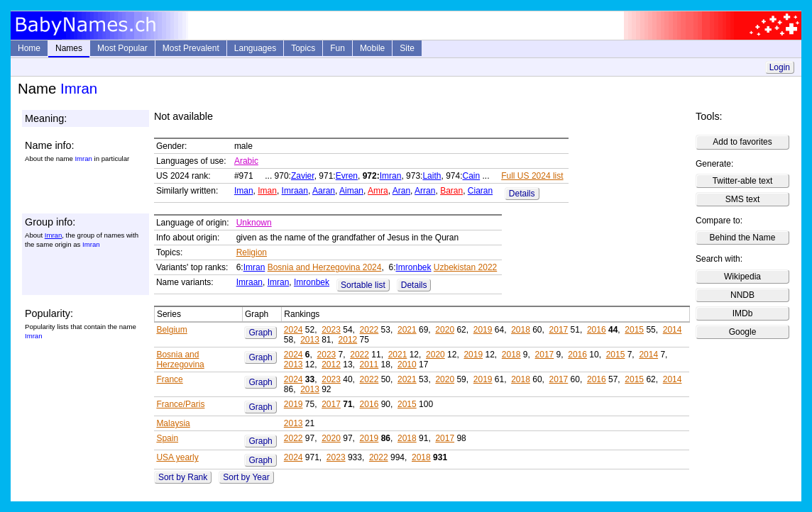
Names (69, 48)
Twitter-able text (743, 181)
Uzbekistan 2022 (465, 267)
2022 (369, 330)
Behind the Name (743, 238)
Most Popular (122, 48)
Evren (347, 176)
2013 (310, 340)
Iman (244, 191)
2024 (293, 330)
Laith (432, 176)
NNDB (742, 295)
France (169, 379)
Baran (451, 191)
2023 (331, 330)
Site (407, 48)
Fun (338, 48)
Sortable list (363, 285)
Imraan (295, 191)
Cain (472, 176)
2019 (483, 330)
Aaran (324, 191)
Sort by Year (246, 477)
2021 (407, 330)
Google (743, 332)
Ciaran (480, 191)
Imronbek (413, 267)
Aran (401, 191)
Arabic (246, 161)
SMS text (743, 199)
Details (522, 194)
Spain (167, 438)
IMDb (743, 313)
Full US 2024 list (532, 176)
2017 (559, 330)
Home (29, 48)
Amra (378, 191)
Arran (425, 191)
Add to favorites (742, 142)
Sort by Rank (183, 477)
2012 (348, 340)
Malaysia (173, 423)
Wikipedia (742, 277)
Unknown (254, 223)
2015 (634, 330)
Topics (303, 48)
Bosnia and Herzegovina (180, 360)
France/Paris (180, 404)
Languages (255, 48)
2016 (597, 330)
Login (780, 67)
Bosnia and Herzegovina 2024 (325, 267)
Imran (391, 176)
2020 (445, 330)
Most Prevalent (191, 48)
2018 (521, 330)
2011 (369, 364)
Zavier (303, 176)
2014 (673, 330)
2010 (407, 364)
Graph (260, 333)
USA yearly (177, 457)
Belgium (171, 330)
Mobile (372, 48)
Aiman (351, 191)
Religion (252, 252)
